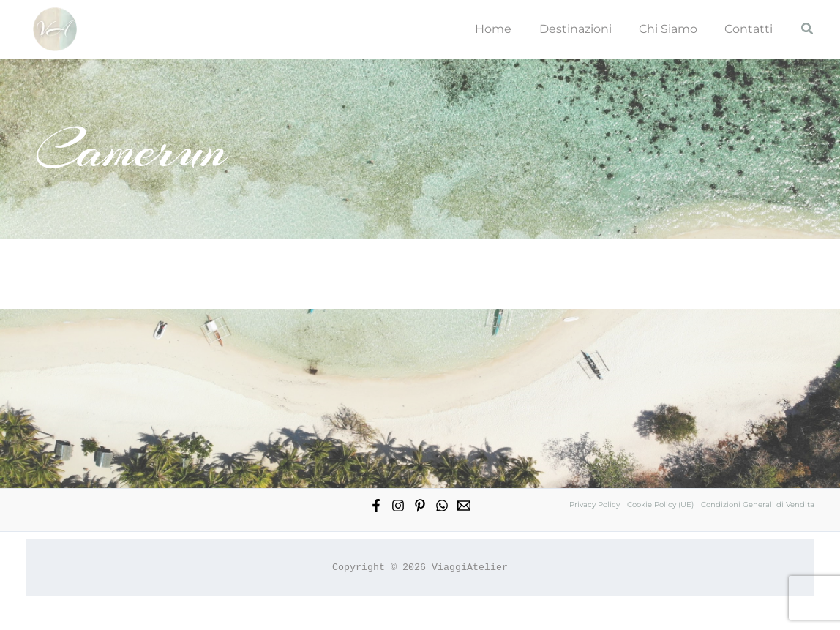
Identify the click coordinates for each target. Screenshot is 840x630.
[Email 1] (464, 506)
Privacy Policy (595, 505)
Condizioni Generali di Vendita (758, 505)
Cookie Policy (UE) (660, 505)
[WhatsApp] (442, 506)
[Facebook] (376, 506)
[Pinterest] (420, 506)
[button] (808, 29)
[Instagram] (398, 506)
